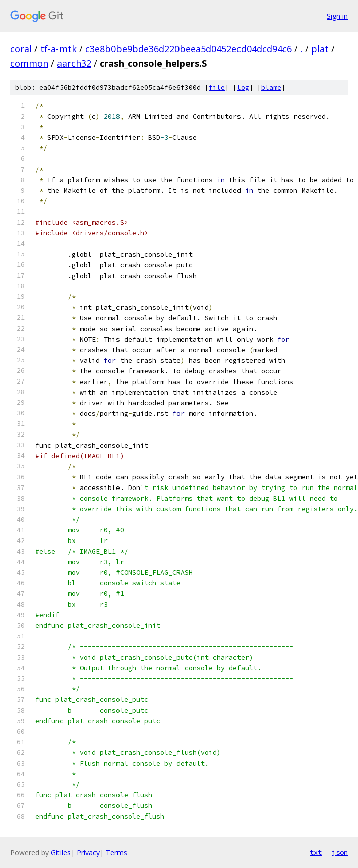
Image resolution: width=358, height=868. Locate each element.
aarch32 (74, 63)
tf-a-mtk (58, 49)
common (29, 63)
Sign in (337, 16)
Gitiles (61, 853)
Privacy (88, 853)
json (340, 852)
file (217, 88)
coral (21, 49)
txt (316, 852)
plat (320, 49)
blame (271, 88)
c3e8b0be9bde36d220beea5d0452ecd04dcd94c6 (189, 49)
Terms (116, 853)
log (243, 88)
